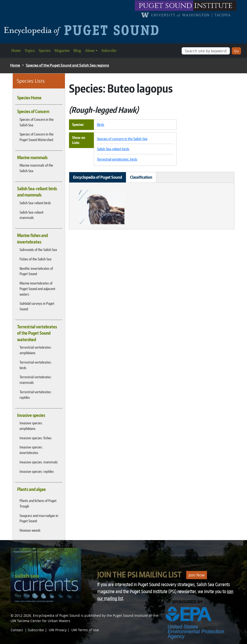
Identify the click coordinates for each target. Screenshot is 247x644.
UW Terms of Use (85, 630)
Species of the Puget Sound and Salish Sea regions (67, 65)
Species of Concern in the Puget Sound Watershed (37, 137)
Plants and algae (31, 489)
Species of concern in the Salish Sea (122, 139)
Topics (30, 51)
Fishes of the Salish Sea (35, 259)
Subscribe (109, 51)
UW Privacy (58, 630)
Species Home (29, 98)
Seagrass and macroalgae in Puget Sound (39, 518)
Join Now (197, 575)
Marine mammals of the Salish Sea (36, 168)
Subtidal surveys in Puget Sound (37, 306)
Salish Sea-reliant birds (35, 203)
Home (16, 51)
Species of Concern (33, 111)
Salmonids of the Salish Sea (38, 250)
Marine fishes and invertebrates (32, 238)
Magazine (62, 51)
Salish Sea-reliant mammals (31, 215)
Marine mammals (32, 157)
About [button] (90, 51)
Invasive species (31, 415)
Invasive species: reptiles (37, 471)
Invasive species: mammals (39, 462)
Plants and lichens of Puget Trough (38, 503)
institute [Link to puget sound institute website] (213, 6)
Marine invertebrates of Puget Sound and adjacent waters (37, 289)
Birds (101, 124)
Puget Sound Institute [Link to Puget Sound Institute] (130, 615)
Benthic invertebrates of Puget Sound (36, 271)
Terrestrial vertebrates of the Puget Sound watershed (37, 333)
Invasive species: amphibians (31, 426)
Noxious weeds (30, 530)
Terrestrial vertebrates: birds (36, 365)
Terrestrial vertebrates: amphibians (36, 350)
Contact (17, 630)
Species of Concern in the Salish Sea (37, 122)
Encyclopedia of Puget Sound (56, 615)
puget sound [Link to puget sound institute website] (165, 6)
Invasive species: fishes (36, 438)
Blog (77, 51)
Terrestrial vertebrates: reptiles (36, 395)
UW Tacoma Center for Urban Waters (40, 621)
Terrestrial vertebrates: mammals (36, 380)
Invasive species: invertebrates (31, 450)
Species (45, 51)
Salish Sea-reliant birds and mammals (37, 192)
